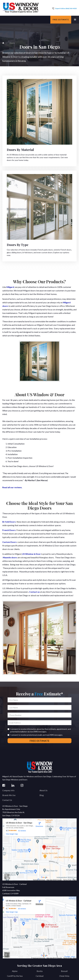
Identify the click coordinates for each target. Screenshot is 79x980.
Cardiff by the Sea (15, 976)
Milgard (10, 287)
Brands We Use (9, 795)
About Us (43, 790)
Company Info (8, 790)
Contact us (34, 592)
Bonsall (64, 971)
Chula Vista (64, 976)
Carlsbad (40, 976)
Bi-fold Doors (9, 522)
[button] (75, 20)
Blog (42, 795)
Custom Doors (9, 542)
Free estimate (61, 20)
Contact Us (7, 800)
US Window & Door (31, 554)
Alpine (15, 971)
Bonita (40, 971)
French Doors (9, 530)
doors (10, 557)
